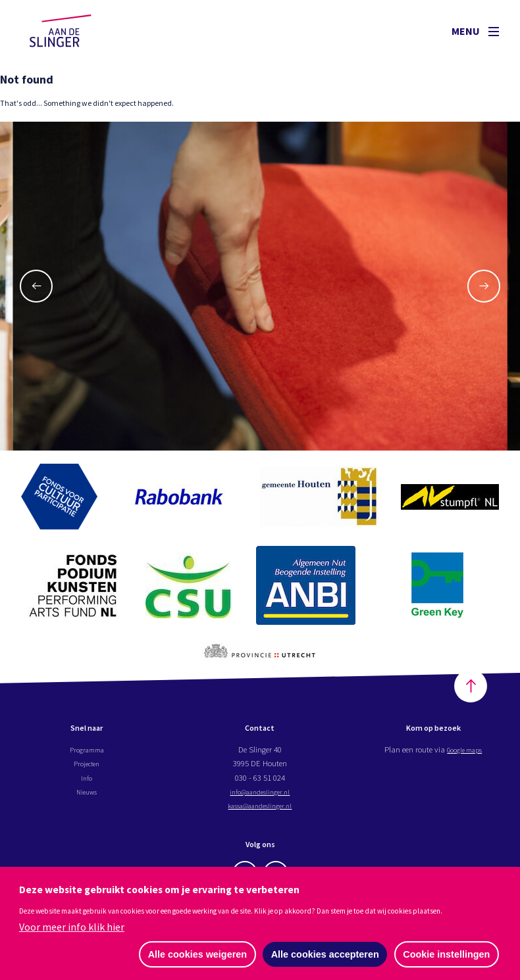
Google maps (464, 752)
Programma (87, 752)
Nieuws (87, 795)
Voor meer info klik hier (72, 926)
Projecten (87, 767)
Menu (475, 31)
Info (87, 781)
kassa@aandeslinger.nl (260, 809)
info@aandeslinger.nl (260, 795)
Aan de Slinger (73, 31)
